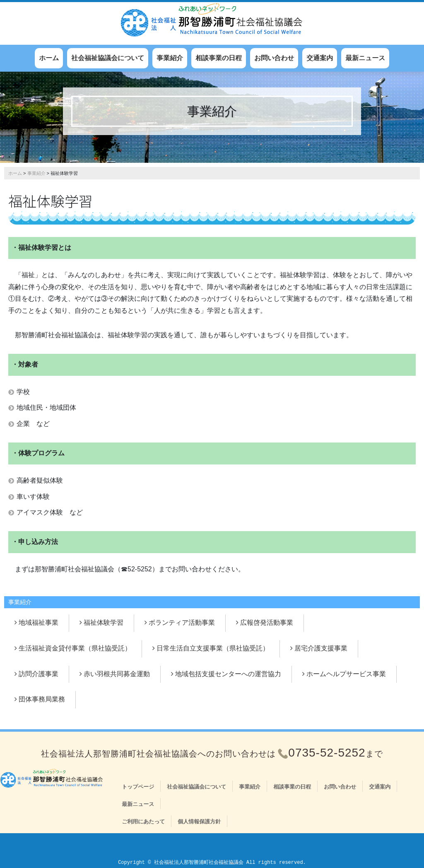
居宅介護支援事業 (321, 648)
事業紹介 (170, 58)
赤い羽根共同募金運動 (117, 674)
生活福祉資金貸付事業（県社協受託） (75, 648)
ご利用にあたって (143, 821)
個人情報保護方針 (199, 821)
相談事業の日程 (219, 58)
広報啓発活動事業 (267, 623)
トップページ (138, 787)
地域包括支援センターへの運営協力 (228, 674)
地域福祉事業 (39, 623)
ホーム (49, 58)
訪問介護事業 (39, 674)
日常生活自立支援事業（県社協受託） (213, 648)
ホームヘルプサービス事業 (346, 674)
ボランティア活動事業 (182, 623)
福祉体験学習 (104, 623)
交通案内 (320, 58)
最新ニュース (365, 58)
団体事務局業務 (42, 699)
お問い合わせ (274, 58)
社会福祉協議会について (108, 58)
